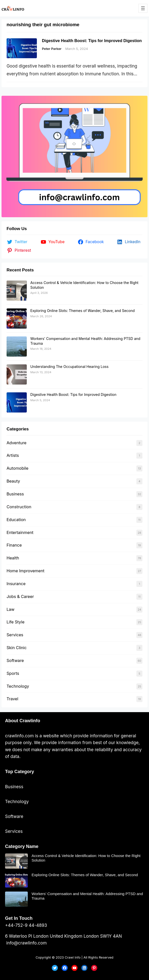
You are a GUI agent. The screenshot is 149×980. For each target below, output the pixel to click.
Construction (19, 507)
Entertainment (20, 532)
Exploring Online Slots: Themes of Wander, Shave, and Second (82, 311)
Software (15, 660)
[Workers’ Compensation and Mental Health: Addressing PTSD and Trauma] (17, 346)
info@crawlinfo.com (26, 943)
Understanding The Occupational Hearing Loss (69, 367)
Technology (18, 686)
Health (13, 558)
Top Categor (18, 772)
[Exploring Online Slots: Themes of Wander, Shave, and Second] (17, 319)
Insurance (16, 584)
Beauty (13, 481)
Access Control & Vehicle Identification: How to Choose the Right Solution (86, 858)
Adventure (17, 443)
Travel (12, 699)
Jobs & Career (20, 596)
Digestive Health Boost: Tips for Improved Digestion (92, 41)
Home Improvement (26, 571)
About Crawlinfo (23, 721)
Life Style (16, 622)
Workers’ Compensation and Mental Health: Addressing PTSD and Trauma (87, 896)
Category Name (22, 846)
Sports (13, 673)
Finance (14, 545)
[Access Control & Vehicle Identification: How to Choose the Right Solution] (17, 291)
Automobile (17, 468)
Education (16, 520)
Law (10, 609)
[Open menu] (143, 8)
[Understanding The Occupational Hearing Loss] (17, 374)
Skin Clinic (17, 648)
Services (15, 635)
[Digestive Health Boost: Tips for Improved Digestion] (17, 402)
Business (15, 494)
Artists (13, 455)
